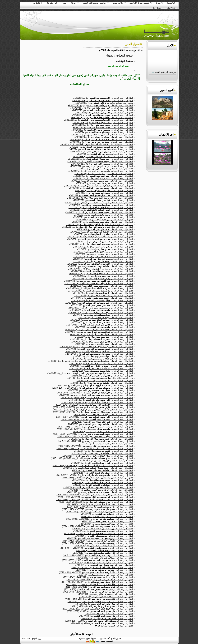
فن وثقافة (52, 3)
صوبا (160, 3)
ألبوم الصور (167, 90)
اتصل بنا (157, 8)
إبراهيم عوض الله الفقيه (96, 3)
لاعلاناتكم (171, 8)
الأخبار (170, 46)
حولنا (75, 3)
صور (64, 3)
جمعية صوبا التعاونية (141, 3)
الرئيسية (171, 3)
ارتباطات (38, 3)
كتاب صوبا (119, 3)
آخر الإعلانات (166, 135)
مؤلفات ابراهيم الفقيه (165, 74)
